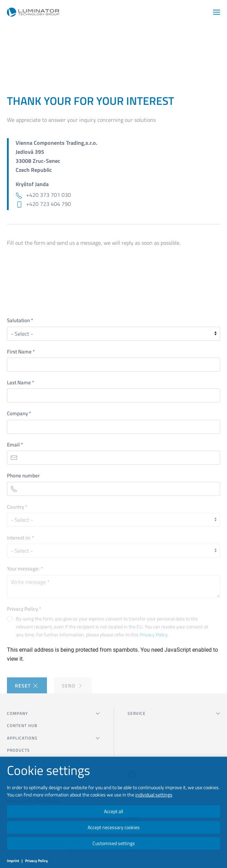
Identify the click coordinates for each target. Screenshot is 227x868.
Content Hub (22, 725)
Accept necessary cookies (114, 827)
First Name (21, 352)
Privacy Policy (24, 609)
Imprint (13, 861)
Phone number (23, 475)
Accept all (113, 811)
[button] (217, 12)
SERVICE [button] (174, 713)
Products (18, 750)
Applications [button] (53, 738)
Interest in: (21, 538)
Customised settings (114, 843)
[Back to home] (33, 12)
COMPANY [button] (53, 713)
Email (15, 445)
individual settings (154, 795)
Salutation (20, 320)
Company (19, 413)
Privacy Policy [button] (153, 635)
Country (17, 507)
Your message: (25, 569)
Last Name (21, 382)
